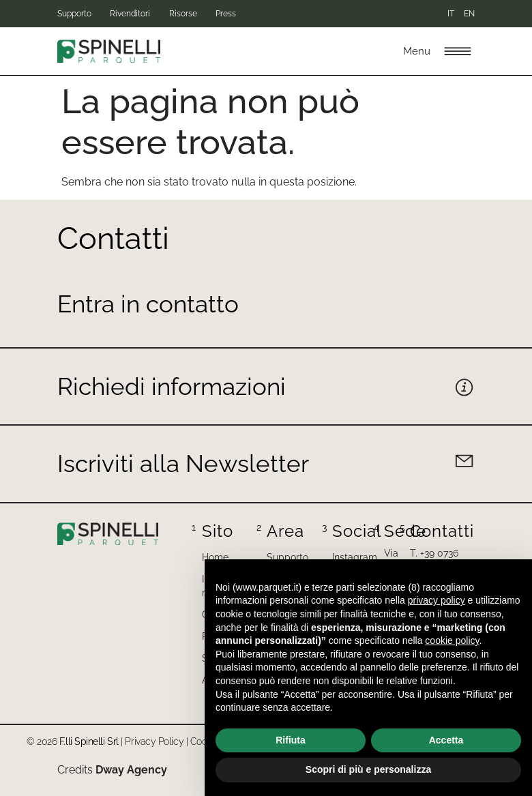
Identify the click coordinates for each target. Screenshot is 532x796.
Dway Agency (131, 770)
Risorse (214, 14)
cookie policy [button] (452, 640)
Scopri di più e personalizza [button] (368, 769)
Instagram (355, 557)
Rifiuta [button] (291, 740)
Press (272, 14)
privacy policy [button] (437, 600)
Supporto (74, 14)
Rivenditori (146, 14)
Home (215, 557)
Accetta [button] (446, 740)
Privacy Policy (154, 741)
